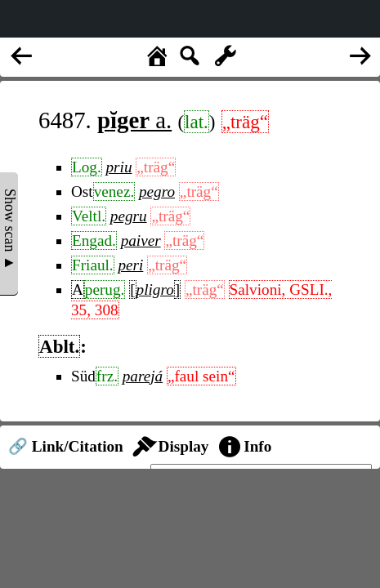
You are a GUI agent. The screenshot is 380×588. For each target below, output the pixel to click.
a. (134, 120)
